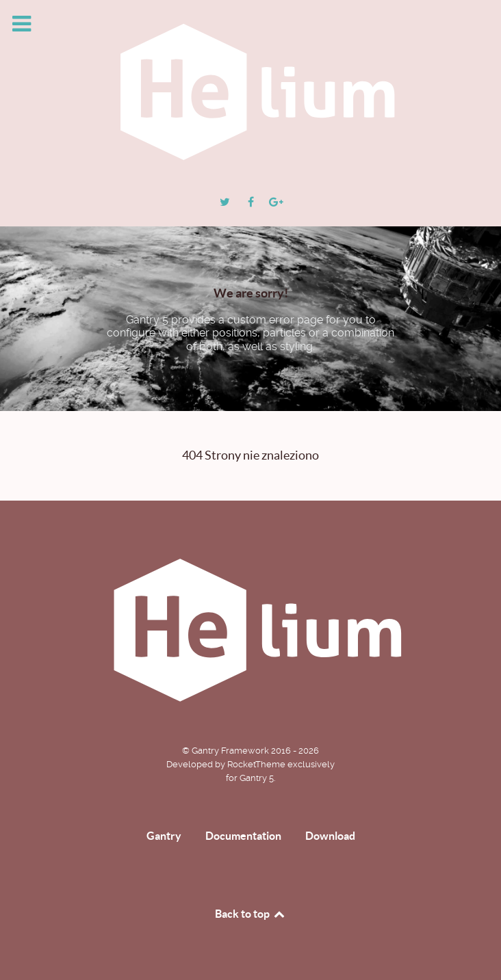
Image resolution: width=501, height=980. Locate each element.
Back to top (250, 914)
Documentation (243, 836)
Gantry (164, 836)
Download (330, 836)
